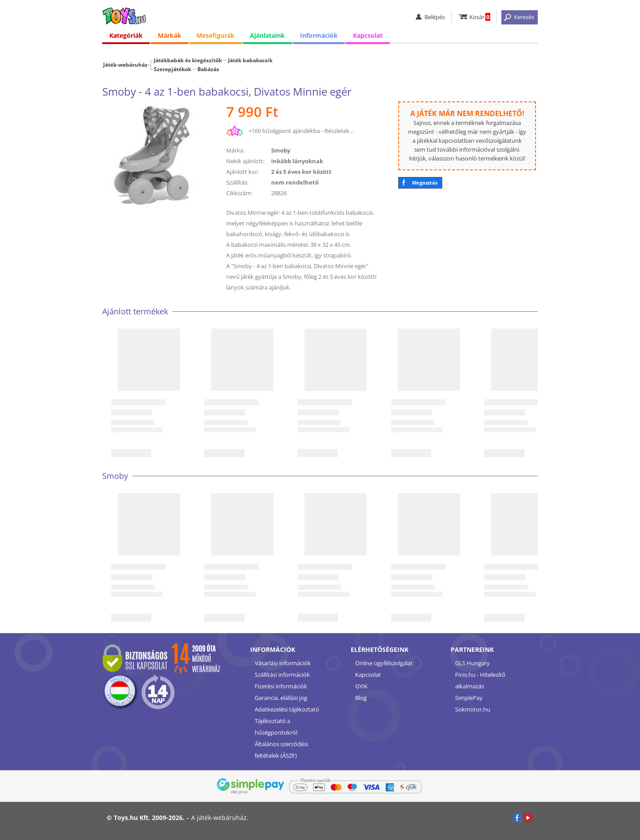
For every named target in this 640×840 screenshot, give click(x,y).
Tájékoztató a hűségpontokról (276, 727)
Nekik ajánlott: (245, 161)
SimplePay (469, 698)
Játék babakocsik (250, 60)
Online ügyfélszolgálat (384, 663)
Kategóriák (126, 35)
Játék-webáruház (125, 64)
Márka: (235, 150)
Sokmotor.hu (473, 709)
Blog (361, 698)
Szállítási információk (282, 675)
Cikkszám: (239, 193)
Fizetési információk (281, 686)
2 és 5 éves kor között (301, 172)
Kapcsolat (368, 35)
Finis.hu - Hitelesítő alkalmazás (480, 680)
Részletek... (339, 131)
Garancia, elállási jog (281, 698)
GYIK (361, 686)
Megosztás (425, 183)
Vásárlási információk (283, 663)
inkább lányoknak (297, 161)
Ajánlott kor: (242, 172)
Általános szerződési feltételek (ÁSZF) (281, 750)
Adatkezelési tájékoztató (287, 709)
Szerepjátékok (172, 69)
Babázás (208, 69)
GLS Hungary (472, 663)
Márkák (170, 35)
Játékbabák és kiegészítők (188, 60)
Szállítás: (237, 182)
